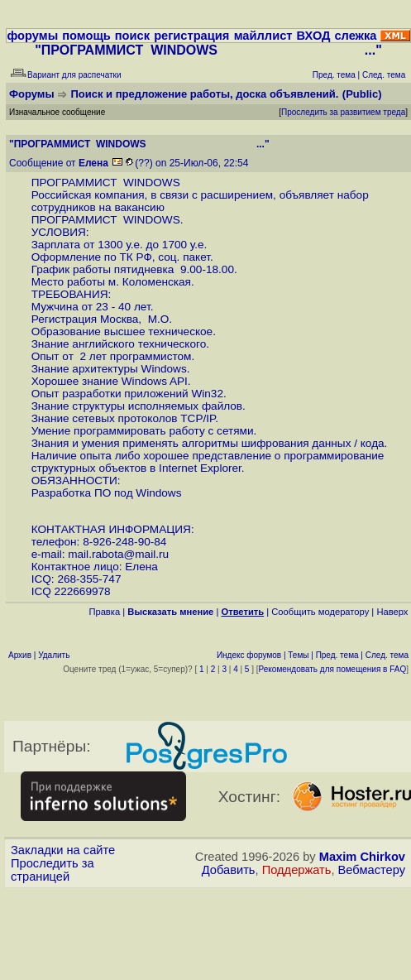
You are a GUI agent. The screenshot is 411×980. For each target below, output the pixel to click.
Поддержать (297, 870)
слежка (355, 36)
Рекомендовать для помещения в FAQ (333, 669)
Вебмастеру (372, 870)
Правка (104, 612)
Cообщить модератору (320, 612)
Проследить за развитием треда (343, 112)
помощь (86, 36)
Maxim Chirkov (362, 857)
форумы (32, 36)
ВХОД (313, 36)
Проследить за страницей (53, 870)
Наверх (392, 612)
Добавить (229, 870)
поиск (132, 36)
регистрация (191, 36)
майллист (263, 36)
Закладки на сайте (63, 850)
